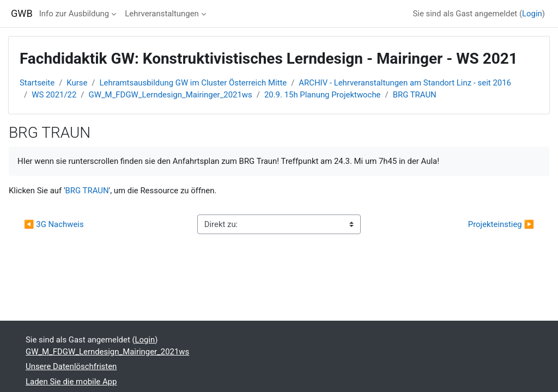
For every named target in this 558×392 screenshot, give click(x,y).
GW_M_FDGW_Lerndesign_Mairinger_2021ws (171, 95)
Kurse (77, 83)
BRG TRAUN (415, 95)
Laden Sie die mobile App (71, 382)
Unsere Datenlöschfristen (71, 366)
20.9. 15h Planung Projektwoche (323, 95)
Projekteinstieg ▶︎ (501, 224)
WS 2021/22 (54, 95)
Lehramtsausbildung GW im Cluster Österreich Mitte (193, 83)
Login (532, 14)
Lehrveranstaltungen (162, 14)
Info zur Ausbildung (74, 14)
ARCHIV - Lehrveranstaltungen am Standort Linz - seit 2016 (405, 83)
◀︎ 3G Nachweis (55, 224)
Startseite (37, 83)
